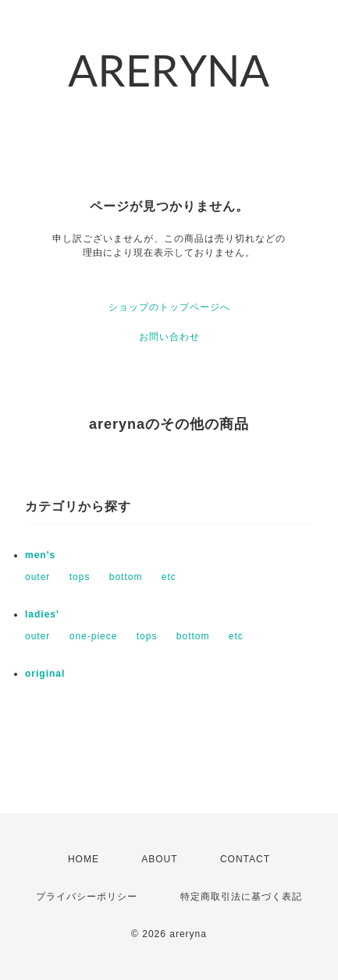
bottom (126, 577)
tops (80, 577)
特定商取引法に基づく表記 (241, 897)
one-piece (94, 636)
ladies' (42, 614)
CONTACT (245, 859)
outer (37, 577)
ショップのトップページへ (169, 307)
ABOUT (159, 859)
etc (169, 577)
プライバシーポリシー (87, 897)
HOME (84, 859)
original (45, 674)
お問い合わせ (169, 337)
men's (40, 555)
